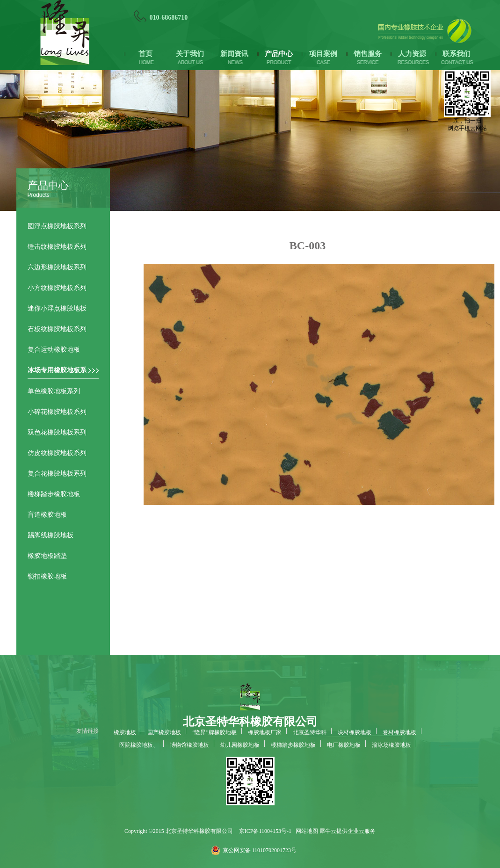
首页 (145, 54)
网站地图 (305, 831)
